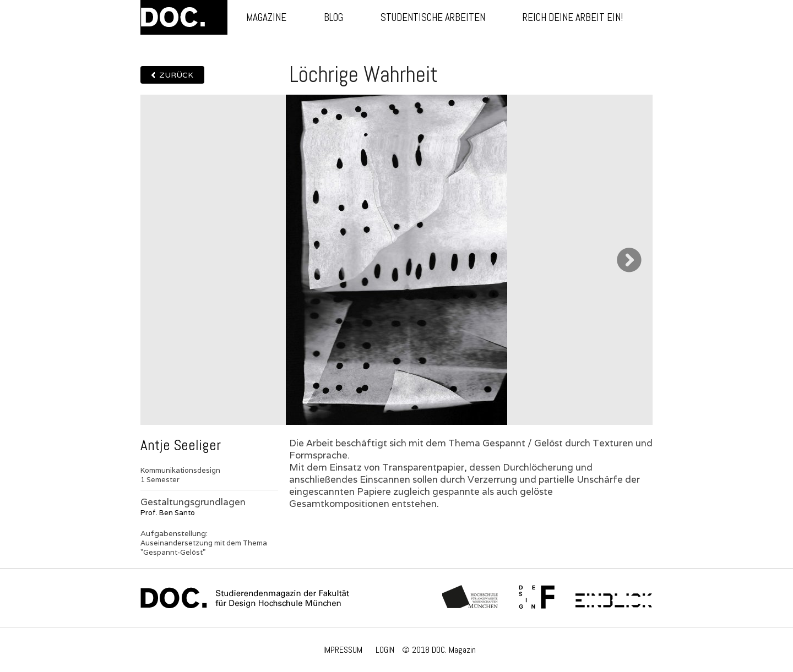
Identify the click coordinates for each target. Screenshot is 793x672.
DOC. (184, 17)
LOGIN (385, 650)
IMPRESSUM (343, 650)
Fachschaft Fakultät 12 (537, 598)
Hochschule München (471, 598)
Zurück (176, 75)
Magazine (266, 17)
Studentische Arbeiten (433, 17)
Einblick (614, 598)
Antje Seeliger (181, 445)
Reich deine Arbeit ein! (573, 17)
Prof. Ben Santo (168, 513)
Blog (333, 17)
